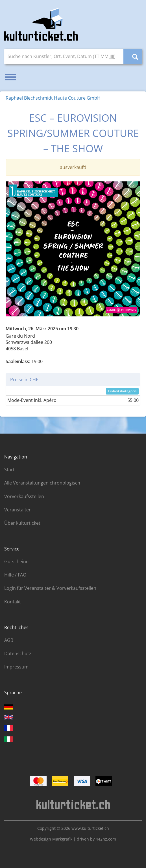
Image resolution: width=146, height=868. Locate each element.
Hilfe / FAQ (15, 575)
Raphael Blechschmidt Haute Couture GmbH (53, 98)
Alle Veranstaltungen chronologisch (42, 483)
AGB (9, 640)
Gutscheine (16, 561)
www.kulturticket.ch (90, 828)
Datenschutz (18, 653)
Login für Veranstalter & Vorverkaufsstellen (50, 588)
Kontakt (13, 602)
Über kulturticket (22, 523)
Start (9, 470)
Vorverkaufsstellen (24, 496)
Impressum (16, 667)
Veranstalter (18, 510)
